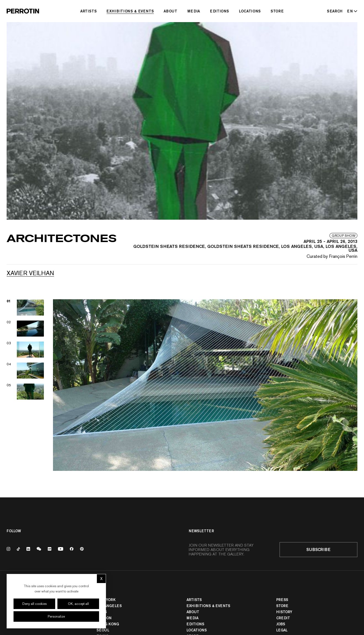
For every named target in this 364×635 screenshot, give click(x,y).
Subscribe (318, 549)
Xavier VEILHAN (30, 273)
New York (106, 600)
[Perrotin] (23, 11)
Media (194, 11)
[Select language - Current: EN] (351, 11)
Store (277, 11)
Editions (220, 11)
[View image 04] (25, 371)
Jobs (281, 624)
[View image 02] (25, 329)
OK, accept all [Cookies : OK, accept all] (78, 604)
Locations (250, 11)
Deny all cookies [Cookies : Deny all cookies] (34, 604)
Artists (89, 11)
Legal (282, 630)
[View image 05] (25, 392)
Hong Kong (108, 624)
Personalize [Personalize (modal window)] (56, 616)
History (284, 612)
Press (282, 600)
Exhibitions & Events (130, 11)
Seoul (103, 630)
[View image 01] (25, 308)
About (170, 11)
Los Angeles (109, 606)
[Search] (335, 11)
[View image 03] (25, 350)
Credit (283, 618)
